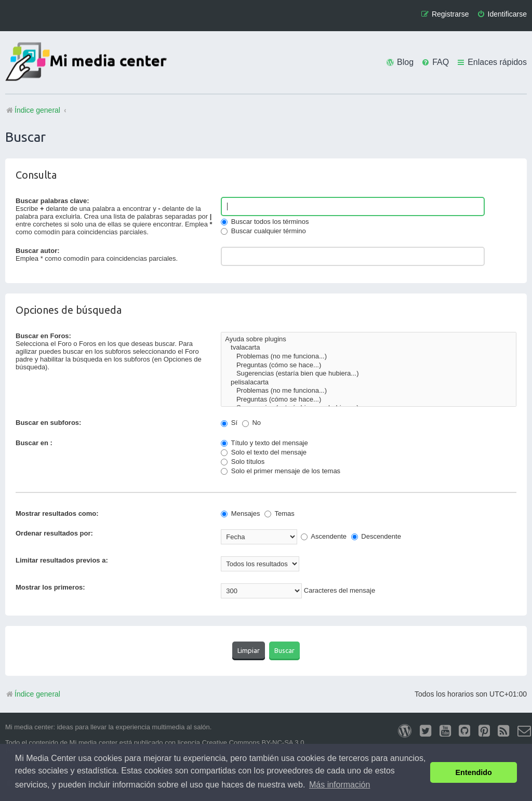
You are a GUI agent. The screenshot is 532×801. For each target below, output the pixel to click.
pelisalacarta (369, 383)
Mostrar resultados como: (57, 513)
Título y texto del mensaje (264, 443)
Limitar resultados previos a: (62, 560)
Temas (280, 513)
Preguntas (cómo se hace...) (369, 365)
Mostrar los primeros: (50, 587)
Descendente (376, 536)
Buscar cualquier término (263, 231)
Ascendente (324, 536)
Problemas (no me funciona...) (369, 357)
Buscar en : (34, 443)
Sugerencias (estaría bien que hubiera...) (369, 374)
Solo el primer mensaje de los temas (281, 471)
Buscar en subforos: (48, 423)
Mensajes (240, 513)
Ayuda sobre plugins (369, 339)
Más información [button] (340, 785)
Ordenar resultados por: (54, 533)
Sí (229, 423)
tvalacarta (369, 348)
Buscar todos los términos (265, 222)
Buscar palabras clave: (52, 201)
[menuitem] (502, 14)
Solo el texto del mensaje (264, 452)
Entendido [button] (474, 772)
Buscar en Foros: (43, 336)
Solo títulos (243, 462)
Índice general (33, 694)
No (251, 423)
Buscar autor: (38, 251)
